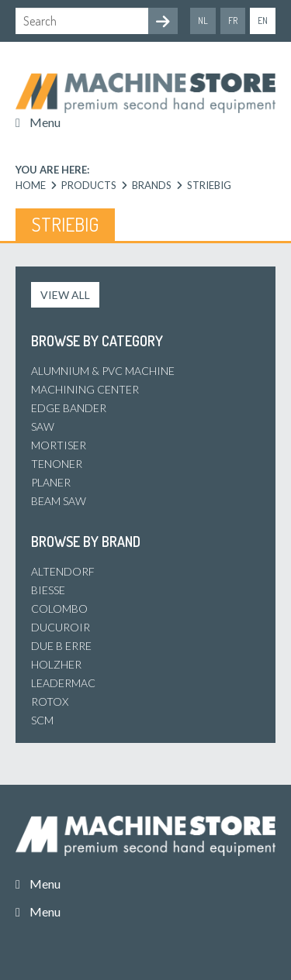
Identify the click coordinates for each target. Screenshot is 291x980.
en (263, 21)
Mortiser (59, 445)
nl (203, 21)
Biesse (48, 590)
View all (65, 295)
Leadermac (63, 683)
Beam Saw (59, 501)
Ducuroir (61, 627)
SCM (42, 720)
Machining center (85, 389)
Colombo (59, 609)
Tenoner (57, 464)
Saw (43, 426)
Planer (51, 482)
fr (233, 21)
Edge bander (69, 408)
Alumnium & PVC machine (103, 371)
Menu (45, 122)
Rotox (50, 701)
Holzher (56, 664)
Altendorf (63, 571)
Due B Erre (61, 646)
